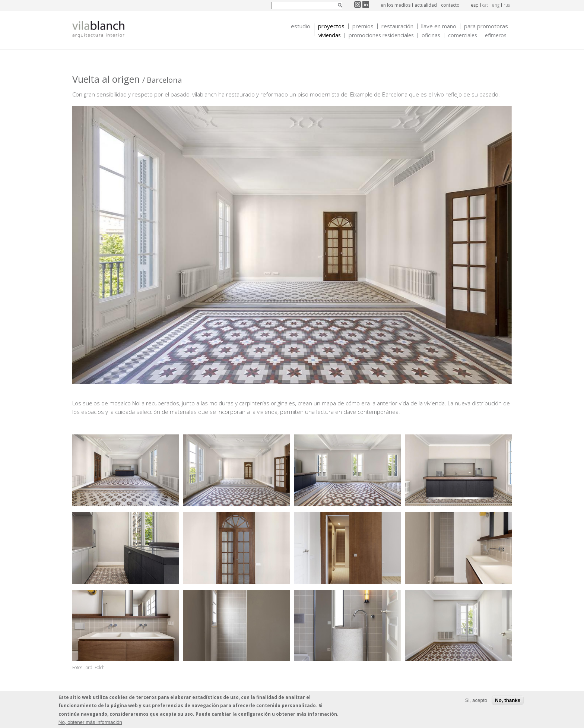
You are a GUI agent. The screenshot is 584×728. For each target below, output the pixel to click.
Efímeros (496, 36)
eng (496, 5)
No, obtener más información (90, 723)
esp (475, 5)
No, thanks (508, 701)
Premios (363, 26)
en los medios (396, 5)
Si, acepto (476, 701)
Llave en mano (439, 26)
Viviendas (330, 36)
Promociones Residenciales (381, 36)
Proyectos (331, 26)
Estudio (301, 26)
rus (507, 5)
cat (485, 5)
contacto (450, 5)
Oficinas (431, 36)
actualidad (426, 5)
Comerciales (463, 36)
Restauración (397, 26)
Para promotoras (486, 26)
